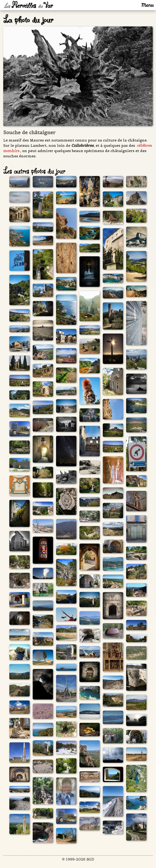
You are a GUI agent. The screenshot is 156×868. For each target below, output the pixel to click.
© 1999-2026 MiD (78, 859)
